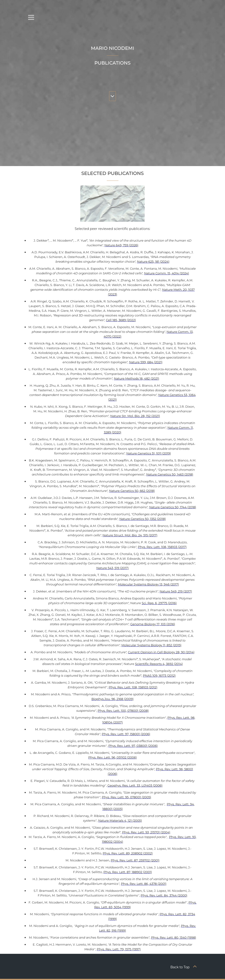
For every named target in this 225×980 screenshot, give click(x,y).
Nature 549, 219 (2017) (176, 591)
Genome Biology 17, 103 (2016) (153, 624)
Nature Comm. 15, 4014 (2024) (167, 273)
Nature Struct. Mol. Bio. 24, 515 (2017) (130, 535)
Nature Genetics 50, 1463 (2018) (170, 474)
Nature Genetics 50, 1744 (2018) (173, 507)
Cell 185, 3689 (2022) (121, 320)
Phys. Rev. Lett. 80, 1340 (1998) (173, 937)
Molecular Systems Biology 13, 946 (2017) (148, 584)
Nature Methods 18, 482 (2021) (136, 378)
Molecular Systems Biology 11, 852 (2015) (151, 645)
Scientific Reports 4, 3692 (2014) (159, 664)
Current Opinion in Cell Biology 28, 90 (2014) (161, 652)
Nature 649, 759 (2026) (121, 245)
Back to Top (184, 967)
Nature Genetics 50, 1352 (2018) (143, 519)
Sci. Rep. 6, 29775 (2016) (159, 603)
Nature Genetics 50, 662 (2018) (132, 491)
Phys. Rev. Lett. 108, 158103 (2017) (162, 547)
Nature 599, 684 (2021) (146, 362)
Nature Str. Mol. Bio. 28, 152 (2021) (135, 416)
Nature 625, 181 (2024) (153, 261)
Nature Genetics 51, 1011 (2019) (149, 453)
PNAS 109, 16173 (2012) (159, 675)
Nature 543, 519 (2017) (112, 568)
